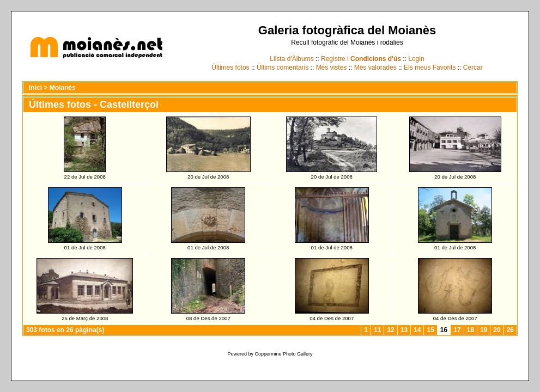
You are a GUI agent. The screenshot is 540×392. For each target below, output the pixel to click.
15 (430, 330)
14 (417, 330)
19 (484, 330)
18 (471, 330)
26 (510, 330)
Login (416, 59)
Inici (35, 88)
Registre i (361, 59)
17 (457, 330)
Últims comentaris (283, 68)
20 (497, 330)
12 (390, 330)
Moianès (63, 88)
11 (377, 330)
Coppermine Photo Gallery (283, 354)
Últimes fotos (230, 68)
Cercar (473, 68)
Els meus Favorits (430, 68)
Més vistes (332, 68)
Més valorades (375, 68)
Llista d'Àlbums (292, 59)
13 (404, 330)
